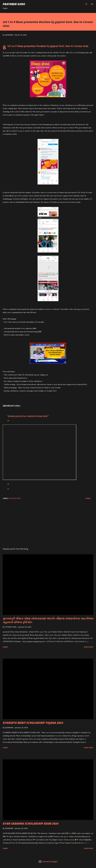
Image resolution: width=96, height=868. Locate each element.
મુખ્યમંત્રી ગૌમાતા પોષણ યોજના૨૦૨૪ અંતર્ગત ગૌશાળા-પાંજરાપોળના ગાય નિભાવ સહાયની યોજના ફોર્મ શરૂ (48, 620)
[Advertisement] (48, 524)
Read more (89, 647)
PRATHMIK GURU (14, 4)
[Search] (86, 4)
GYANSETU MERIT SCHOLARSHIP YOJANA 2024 (33, 723)
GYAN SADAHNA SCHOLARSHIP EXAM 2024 (31, 824)
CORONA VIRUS (15, 498)
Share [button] (88, 498)
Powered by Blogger (48, 862)
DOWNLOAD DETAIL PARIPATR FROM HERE (28, 416)
